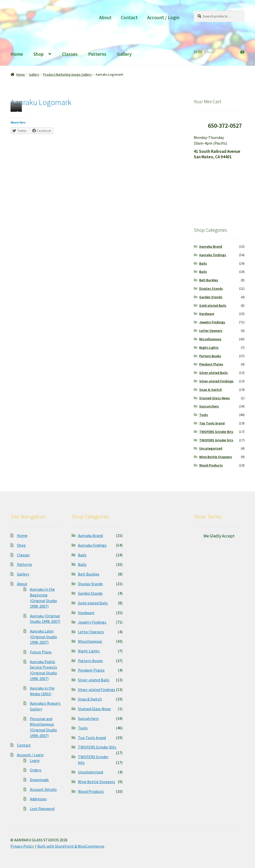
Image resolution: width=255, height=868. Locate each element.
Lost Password (42, 809)
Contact (129, 17)
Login (35, 760)
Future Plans (41, 652)
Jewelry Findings (212, 322)
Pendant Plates (211, 364)
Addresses (38, 799)
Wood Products (211, 465)
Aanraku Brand (211, 246)
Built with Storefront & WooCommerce (71, 846)
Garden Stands (211, 297)
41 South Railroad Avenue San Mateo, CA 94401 (217, 154)
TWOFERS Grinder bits (216, 440)
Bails (203, 263)
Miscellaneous (210, 339)
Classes (70, 54)
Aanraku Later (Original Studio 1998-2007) (43, 637)
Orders (36, 770)
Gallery (124, 54)
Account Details (43, 789)
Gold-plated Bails (213, 305)
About (105, 17)
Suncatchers (209, 406)
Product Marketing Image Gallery (67, 74)
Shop (38, 54)
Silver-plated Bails (214, 373)
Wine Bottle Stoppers (216, 457)
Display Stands (211, 289)
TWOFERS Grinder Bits (216, 432)
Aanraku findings (213, 255)
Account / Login (163, 17)
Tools (204, 415)
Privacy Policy (22, 846)
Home (17, 54)
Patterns (97, 54)
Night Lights (209, 347)
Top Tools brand (212, 423)
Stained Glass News (215, 398)
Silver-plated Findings (216, 381)
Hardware (207, 314)
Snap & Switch (211, 390)
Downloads (39, 780)
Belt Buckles (209, 280)
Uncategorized (211, 448)
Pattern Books (210, 356)
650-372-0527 (225, 126)
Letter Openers (211, 331)
